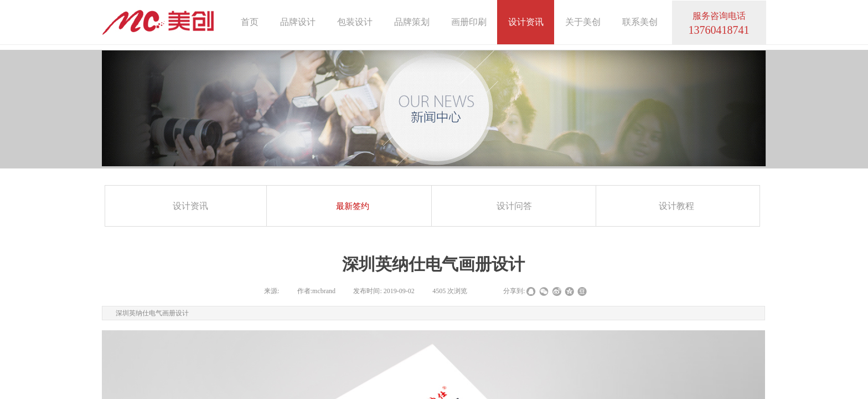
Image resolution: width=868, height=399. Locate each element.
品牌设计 (298, 22)
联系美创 (640, 22)
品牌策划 (412, 22)
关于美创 (583, 22)
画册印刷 (469, 22)
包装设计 (355, 22)
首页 (250, 22)
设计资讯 (526, 22)
